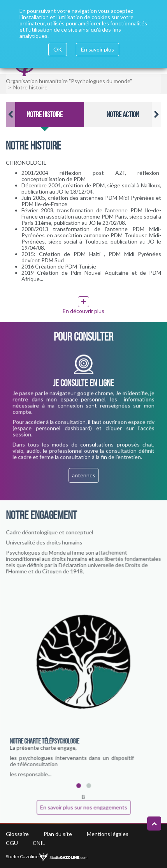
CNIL (39, 843)
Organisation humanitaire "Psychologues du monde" (69, 81)
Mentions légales (108, 834)
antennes (83, 476)
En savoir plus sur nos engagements (83, 807)
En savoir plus (98, 49)
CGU (12, 843)
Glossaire (17, 834)
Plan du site (58, 834)
